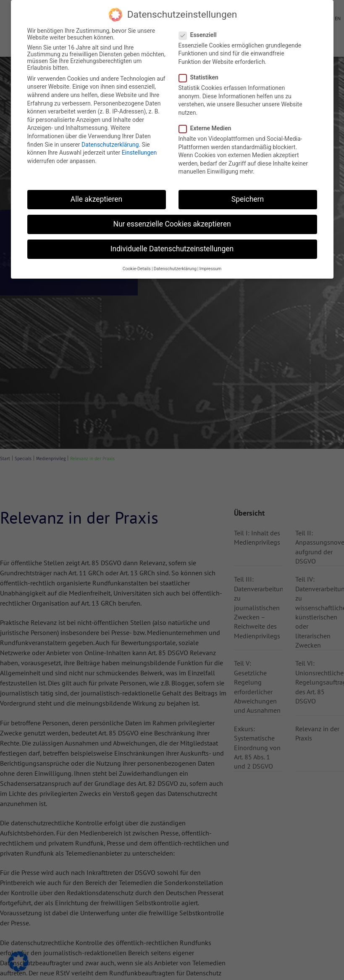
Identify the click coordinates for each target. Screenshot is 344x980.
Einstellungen (139, 153)
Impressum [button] (210, 269)
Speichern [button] (248, 199)
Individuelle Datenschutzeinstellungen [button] (172, 249)
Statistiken (201, 77)
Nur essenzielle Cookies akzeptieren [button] (172, 224)
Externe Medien (208, 128)
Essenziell (200, 35)
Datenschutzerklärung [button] (175, 269)
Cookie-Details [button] (137, 269)
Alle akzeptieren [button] (97, 199)
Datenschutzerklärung (110, 145)
